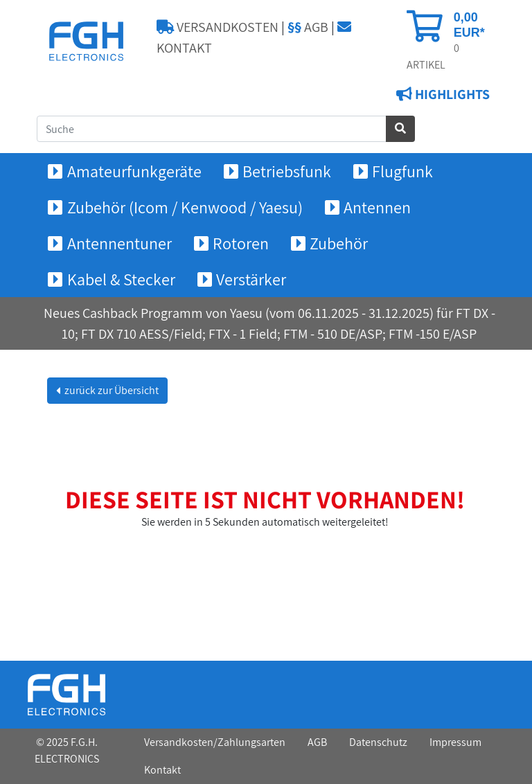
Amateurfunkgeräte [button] (134, 171)
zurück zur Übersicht (110, 390)
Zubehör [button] (339, 243)
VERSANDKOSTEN (218, 27)
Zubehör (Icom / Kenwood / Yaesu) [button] (185, 207)
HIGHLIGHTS (451, 94)
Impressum (455, 742)
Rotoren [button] (241, 243)
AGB (308, 27)
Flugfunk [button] (402, 171)
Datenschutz (378, 742)
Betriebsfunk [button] (287, 171)
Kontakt (162, 770)
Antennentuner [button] (119, 243)
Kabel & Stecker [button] (121, 279)
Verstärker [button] (251, 279)
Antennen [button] (377, 207)
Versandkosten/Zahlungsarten (215, 742)
